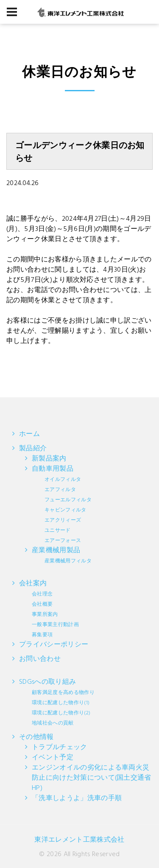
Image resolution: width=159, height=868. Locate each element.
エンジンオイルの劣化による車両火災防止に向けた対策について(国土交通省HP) (92, 778)
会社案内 (49, 609)
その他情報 (36, 737)
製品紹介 (33, 449)
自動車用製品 (62, 504)
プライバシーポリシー (54, 645)
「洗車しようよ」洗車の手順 (77, 798)
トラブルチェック (60, 747)
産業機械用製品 (62, 555)
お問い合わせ (40, 659)
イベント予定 (53, 758)
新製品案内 (49, 459)
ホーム (29, 434)
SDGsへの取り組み (57, 702)
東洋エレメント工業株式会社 (79, 840)
